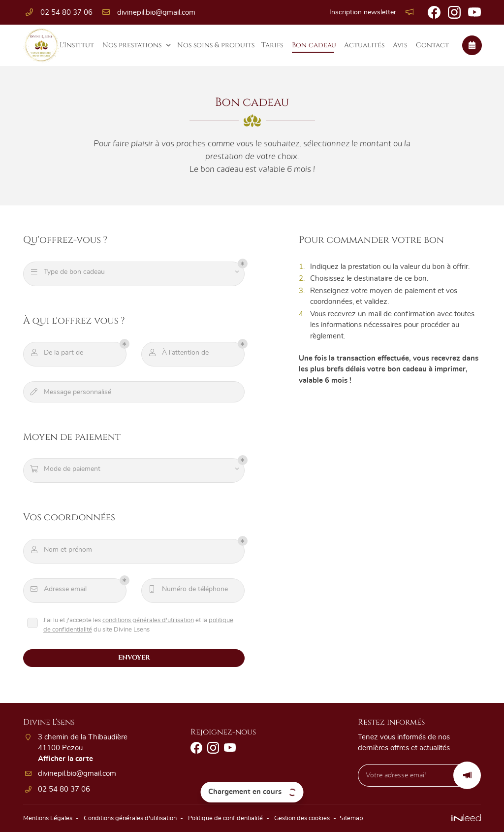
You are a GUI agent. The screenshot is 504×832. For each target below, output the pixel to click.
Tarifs (272, 45)
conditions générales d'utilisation (148, 623)
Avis (400, 45)
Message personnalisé (72, 393)
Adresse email (60, 593)
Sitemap (378, 819)
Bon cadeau (313, 45)
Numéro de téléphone (189, 593)
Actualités (363, 45)
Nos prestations (132, 45)
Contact (432, 45)
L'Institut (76, 45)
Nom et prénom (63, 554)
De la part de (58, 354)
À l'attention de (180, 354)
